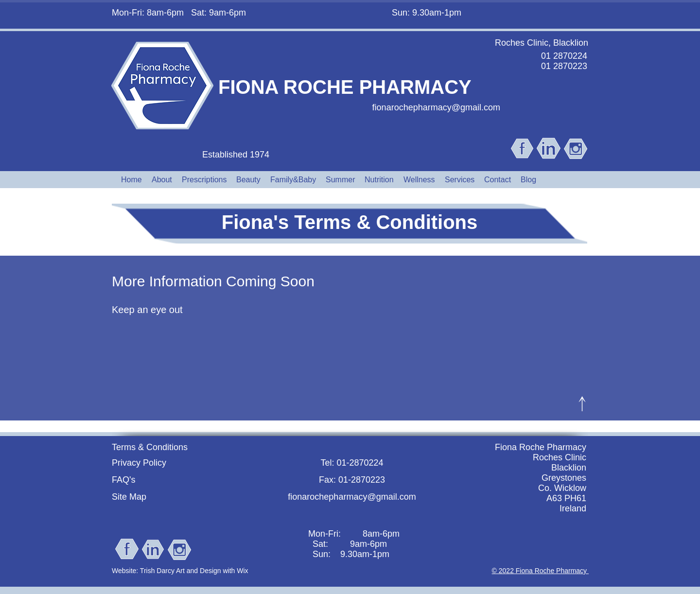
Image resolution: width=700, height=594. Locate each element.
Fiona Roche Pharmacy (541, 447)
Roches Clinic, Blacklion (542, 43)
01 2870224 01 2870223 (564, 61)
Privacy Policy (139, 463)
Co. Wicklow (562, 488)
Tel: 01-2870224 (352, 463)
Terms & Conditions (150, 447)
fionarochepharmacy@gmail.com (436, 107)
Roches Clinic (560, 457)
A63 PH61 (566, 498)
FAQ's (123, 480)
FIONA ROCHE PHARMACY (345, 87)
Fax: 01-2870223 (352, 480)
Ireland (573, 508)
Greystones (564, 478)
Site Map (129, 497)
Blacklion (569, 468)
